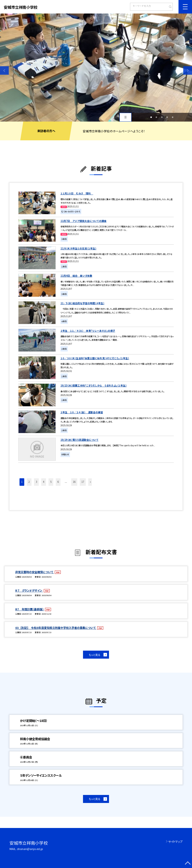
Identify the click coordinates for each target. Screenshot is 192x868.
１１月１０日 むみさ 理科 (77, 193)
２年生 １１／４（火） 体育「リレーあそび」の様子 (88, 331)
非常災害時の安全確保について (35, 572)
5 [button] (172, 117)
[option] (96, 68)
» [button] (90, 482)
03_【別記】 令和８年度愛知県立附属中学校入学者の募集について (56, 628)
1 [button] (151, 117)
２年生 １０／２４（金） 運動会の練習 (82, 412)
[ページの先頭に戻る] (188, 864)
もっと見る (94, 655)
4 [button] (167, 117)
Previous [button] (4, 70)
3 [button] (162, 117)
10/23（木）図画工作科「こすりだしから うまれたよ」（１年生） (94, 385)
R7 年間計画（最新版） (30, 609)
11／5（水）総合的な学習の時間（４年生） (82, 303)
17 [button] (83, 482)
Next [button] (188, 70)
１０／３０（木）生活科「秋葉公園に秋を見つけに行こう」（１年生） (95, 358)
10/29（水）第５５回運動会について (79, 440)
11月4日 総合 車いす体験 (76, 276)
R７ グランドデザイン (29, 590)
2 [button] (156, 117)
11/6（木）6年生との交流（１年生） (78, 248)
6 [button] (58, 482)
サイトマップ (175, 841)
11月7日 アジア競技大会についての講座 (83, 221)
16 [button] (74, 482)
